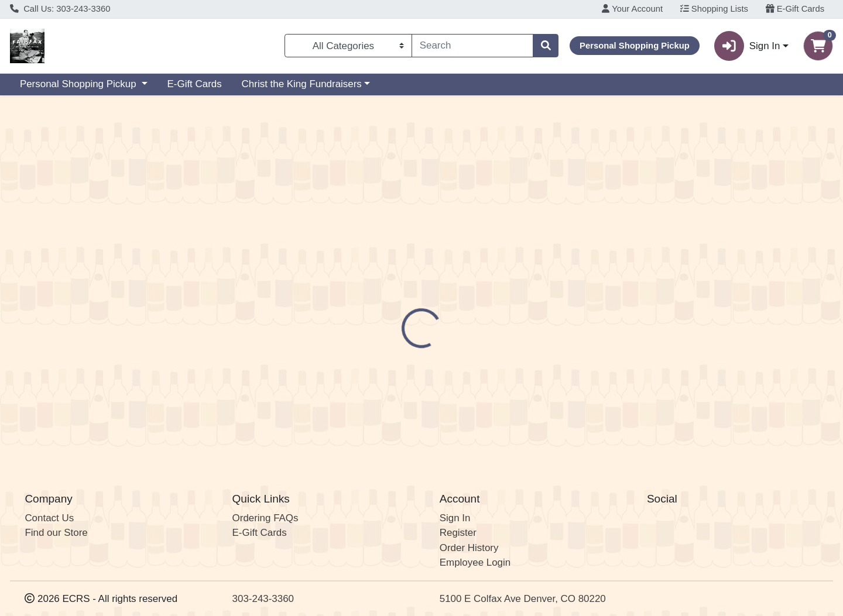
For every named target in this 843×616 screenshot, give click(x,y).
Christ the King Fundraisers (302, 84)
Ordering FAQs (265, 518)
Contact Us (49, 518)
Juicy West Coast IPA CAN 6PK (464, 413)
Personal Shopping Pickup (79, 84)
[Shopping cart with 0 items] (818, 46)
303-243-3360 (263, 599)
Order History (469, 548)
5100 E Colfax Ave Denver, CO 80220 (523, 599)
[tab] (385, 253)
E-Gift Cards (795, 9)
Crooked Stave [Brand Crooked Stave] (505, 300)
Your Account (632, 9)
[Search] (472, 46)
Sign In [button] (747, 46)
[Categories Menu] (348, 46)
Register (458, 533)
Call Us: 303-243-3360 (60, 9)
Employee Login (475, 563)
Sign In (455, 518)
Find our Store (56, 533)
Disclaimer (442, 254)
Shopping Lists (714, 9)
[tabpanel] (597, 312)
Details (385, 254)
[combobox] (472, 46)
